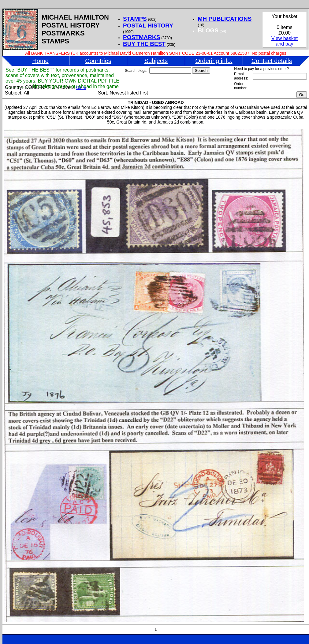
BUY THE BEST (144, 44)
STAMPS (135, 19)
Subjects (156, 61)
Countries (98, 61)
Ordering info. (214, 61)
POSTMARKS (141, 37)
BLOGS (208, 30)
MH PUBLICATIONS (225, 19)
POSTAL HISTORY (148, 26)
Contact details (272, 61)
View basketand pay (285, 41)
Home (40, 61)
